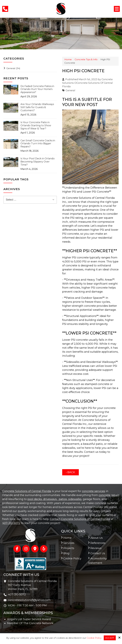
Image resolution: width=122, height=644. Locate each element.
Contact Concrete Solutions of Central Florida (80, 519)
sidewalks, (75, 499)
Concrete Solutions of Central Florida (27, 491)
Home (68, 59)
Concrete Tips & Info (86, 59)
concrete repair (109, 495)
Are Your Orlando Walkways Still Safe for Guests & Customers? (37, 107)
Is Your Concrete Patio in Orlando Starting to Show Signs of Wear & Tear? (36, 125)
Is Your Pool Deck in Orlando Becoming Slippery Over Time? (38, 162)
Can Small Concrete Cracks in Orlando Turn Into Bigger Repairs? (38, 144)
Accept (110, 638)
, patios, (62, 499)
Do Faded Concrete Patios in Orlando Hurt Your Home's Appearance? (37, 89)
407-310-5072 (11, 523)
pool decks (35, 499)
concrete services (94, 491)
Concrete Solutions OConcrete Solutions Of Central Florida (87, 83)
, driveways (49, 499)
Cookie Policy (94, 638)
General (70, 90)
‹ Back (70, 472)
